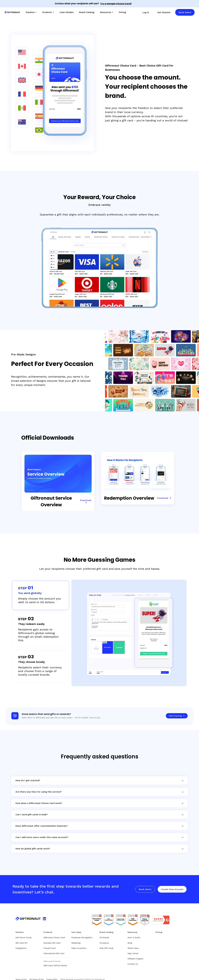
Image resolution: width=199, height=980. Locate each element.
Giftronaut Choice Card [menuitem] (54, 934)
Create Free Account (172, 886)
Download (86, 497)
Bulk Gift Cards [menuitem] (106, 944)
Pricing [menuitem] (122, 12)
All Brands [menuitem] (104, 934)
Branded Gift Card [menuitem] (52, 939)
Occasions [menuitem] (104, 939)
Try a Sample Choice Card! (116, 4)
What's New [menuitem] (133, 944)
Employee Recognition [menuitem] (82, 934)
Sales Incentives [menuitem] (79, 944)
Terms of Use (21, 976)
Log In (146, 12)
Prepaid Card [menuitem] (50, 944)
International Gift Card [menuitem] (54, 950)
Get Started (164, 12)
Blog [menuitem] (130, 939)
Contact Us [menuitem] (133, 960)
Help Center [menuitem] (133, 950)
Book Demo (185, 12)
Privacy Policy (52, 976)
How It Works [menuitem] (134, 934)
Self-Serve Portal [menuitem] (23, 934)
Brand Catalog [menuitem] (87, 12)
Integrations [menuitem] (21, 944)
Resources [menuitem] (106, 12)
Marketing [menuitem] (76, 939)
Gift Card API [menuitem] (21, 939)
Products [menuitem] (47, 12)
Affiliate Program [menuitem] (135, 955)
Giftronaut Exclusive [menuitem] (52, 958)
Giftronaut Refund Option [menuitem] (55, 962)
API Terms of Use (37, 976)
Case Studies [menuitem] (67, 12)
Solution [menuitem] (30, 12)
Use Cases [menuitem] (76, 928)
